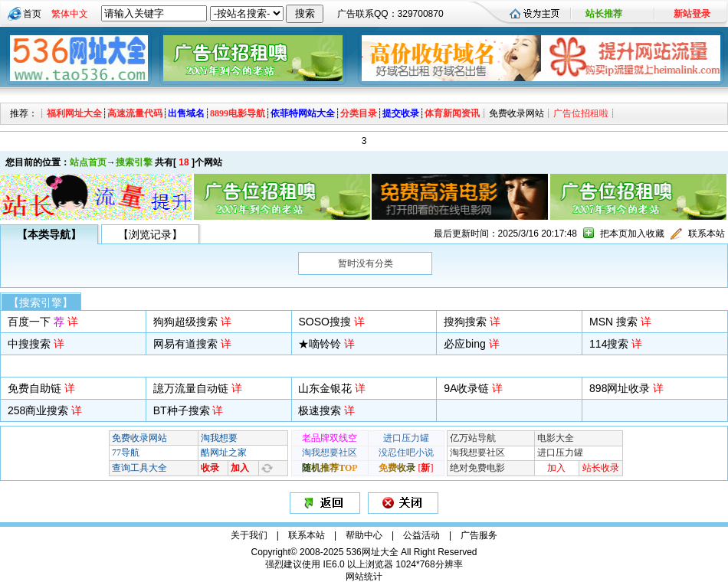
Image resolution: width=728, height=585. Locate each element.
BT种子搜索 (182, 410)
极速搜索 (320, 410)
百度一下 (36, 322)
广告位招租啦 (581, 113)
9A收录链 (466, 388)
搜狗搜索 (465, 322)
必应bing (464, 344)
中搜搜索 (29, 344)
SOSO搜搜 (324, 322)
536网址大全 (372, 552)
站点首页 (88, 162)
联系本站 (707, 234)
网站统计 (364, 577)
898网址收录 (620, 388)
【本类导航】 (49, 234)
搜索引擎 (134, 162)
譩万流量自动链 (191, 388)
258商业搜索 (38, 410)
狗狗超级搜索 (185, 322)
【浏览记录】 (150, 234)
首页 (32, 14)
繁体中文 (70, 14)
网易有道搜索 (185, 344)
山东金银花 (325, 388)
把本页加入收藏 (632, 234)
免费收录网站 (516, 113)
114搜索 (609, 344)
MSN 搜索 (613, 322)
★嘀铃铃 (320, 344)
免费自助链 (34, 388)
